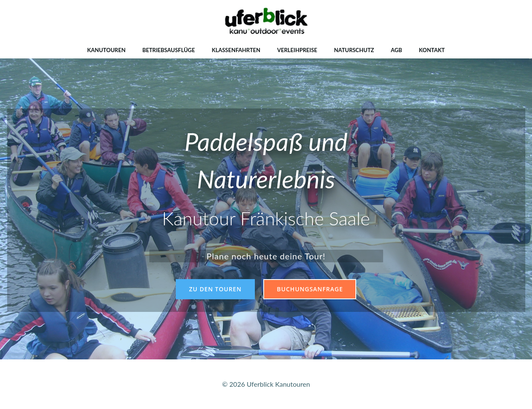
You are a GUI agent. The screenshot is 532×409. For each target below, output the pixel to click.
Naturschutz (354, 50)
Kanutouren (106, 50)
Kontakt (432, 50)
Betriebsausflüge (168, 50)
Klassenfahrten (236, 50)
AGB (396, 50)
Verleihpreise (297, 50)
